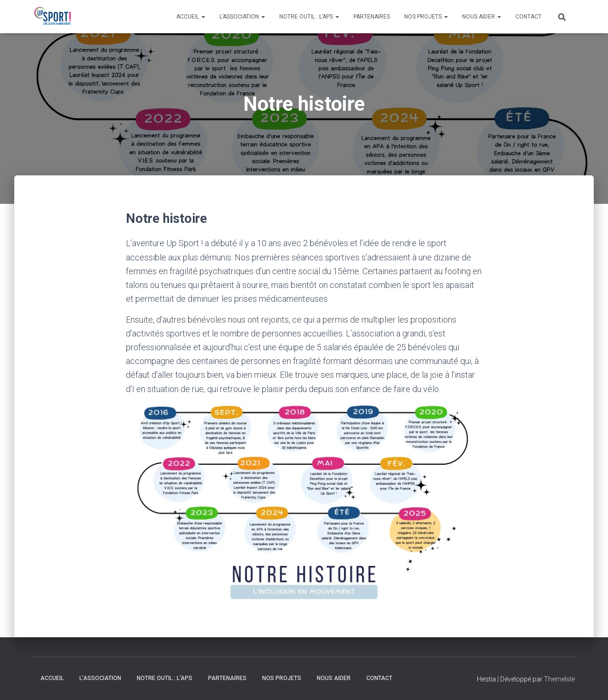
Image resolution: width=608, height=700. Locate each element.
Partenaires (372, 17)
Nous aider (482, 17)
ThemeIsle (559, 679)
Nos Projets (426, 17)
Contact (528, 17)
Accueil (191, 17)
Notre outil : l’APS (309, 17)
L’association (242, 17)
